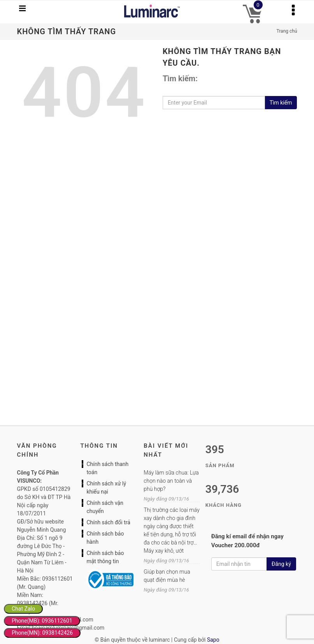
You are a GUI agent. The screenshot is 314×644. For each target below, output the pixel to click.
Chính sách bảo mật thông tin (105, 557)
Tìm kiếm (281, 103)
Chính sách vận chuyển (105, 507)
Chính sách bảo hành (105, 538)
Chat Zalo (23, 609)
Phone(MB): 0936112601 (42, 621)
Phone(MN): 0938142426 (42, 633)
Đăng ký (281, 564)
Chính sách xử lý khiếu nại (106, 488)
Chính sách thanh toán (107, 468)
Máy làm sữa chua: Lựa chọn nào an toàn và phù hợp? (171, 481)
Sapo (213, 640)
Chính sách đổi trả (108, 522)
